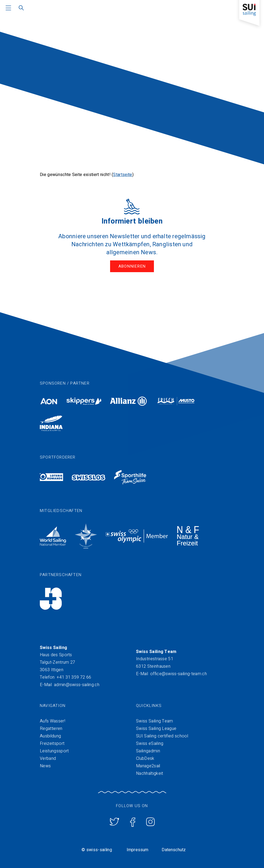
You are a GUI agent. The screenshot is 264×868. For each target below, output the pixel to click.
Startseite (123, 175)
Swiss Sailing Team (155, 721)
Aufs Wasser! (53, 721)
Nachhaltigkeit (150, 773)
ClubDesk (145, 758)
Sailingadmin (148, 751)
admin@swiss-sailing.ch (77, 685)
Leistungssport (54, 751)
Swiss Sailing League (156, 729)
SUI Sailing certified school (162, 736)
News (45, 766)
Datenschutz (174, 850)
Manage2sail (148, 766)
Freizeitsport (52, 744)
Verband (48, 758)
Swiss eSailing (150, 744)
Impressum (137, 850)
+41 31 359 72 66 (74, 677)
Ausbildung (50, 736)
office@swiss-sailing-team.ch (178, 674)
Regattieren (51, 729)
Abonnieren (132, 266)
